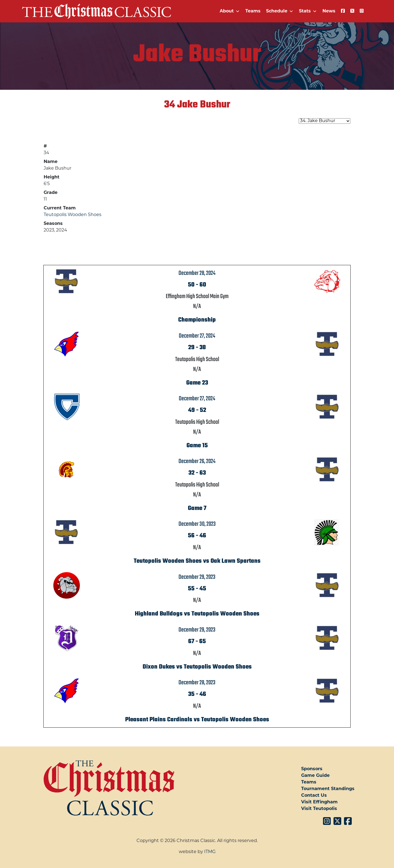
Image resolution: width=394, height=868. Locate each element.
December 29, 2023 (197, 577)
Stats (308, 11)
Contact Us (314, 796)
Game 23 (197, 383)
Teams (253, 11)
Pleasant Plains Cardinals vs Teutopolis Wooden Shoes (197, 720)
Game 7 (197, 508)
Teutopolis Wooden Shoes (73, 215)
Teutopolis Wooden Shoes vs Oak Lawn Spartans (197, 561)
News (329, 11)
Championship (197, 320)
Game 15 (197, 446)
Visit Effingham (319, 802)
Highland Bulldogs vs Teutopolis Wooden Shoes (197, 614)
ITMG (210, 852)
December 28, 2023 (197, 683)
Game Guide (315, 776)
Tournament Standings (328, 789)
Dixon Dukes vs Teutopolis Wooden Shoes (197, 667)
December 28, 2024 (197, 273)
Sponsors (312, 769)
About (230, 11)
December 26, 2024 (197, 461)
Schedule (280, 11)
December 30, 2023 (197, 524)
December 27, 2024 (197, 336)
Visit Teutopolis (319, 809)
